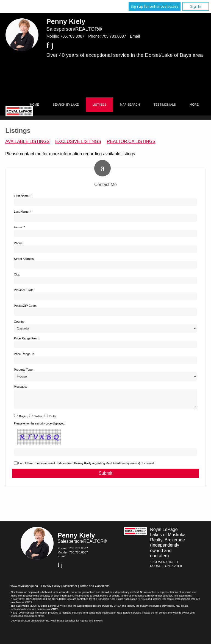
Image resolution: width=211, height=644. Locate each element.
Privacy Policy (51, 589)
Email (135, 36)
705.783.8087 (72, 36)
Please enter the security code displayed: (40, 427)
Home (34, 105)
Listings (99, 105)
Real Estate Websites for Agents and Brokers (77, 624)
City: (17, 274)
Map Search (130, 105)
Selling (39, 420)
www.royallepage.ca (24, 589)
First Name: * (23, 196)
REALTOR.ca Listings (131, 141)
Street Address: (24, 259)
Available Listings (27, 141)
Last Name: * (23, 212)
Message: (21, 387)
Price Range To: (25, 354)
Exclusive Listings (78, 141)
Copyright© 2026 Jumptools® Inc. (30, 624)
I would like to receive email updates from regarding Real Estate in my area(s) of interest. (87, 466)
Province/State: (24, 290)
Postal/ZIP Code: (25, 306)
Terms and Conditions (95, 589)
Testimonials (165, 105)
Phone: (19, 243)
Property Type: (24, 370)
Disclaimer (70, 589)
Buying (24, 420)
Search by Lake (66, 105)
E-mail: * (20, 227)
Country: (20, 322)
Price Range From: (27, 338)
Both (53, 420)
